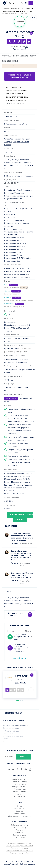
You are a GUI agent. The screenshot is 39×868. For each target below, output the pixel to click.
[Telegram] (9, 769)
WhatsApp (9, 139)
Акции (15, 61)
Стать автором (20, 784)
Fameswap (21, 676)
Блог (20, 794)
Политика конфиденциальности (20, 846)
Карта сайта (24, 853)
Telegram (18, 139)
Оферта (14, 853)
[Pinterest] (17, 769)
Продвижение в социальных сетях (20, 637)
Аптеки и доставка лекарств (15, 725)
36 (27, 47)
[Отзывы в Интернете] (5, 3)
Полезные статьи (19, 792)
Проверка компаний (19, 787)
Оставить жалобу (20, 782)
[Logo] (20, 21)
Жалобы (6, 61)
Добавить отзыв (31, 3)
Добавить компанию (19, 825)
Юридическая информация (19, 843)
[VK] (13, 769)
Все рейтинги (20, 658)
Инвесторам (20, 814)
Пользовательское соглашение (19, 851)
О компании (8, 56)
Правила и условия (19, 848)
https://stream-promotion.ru (16, 124)
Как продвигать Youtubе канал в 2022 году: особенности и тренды (22, 576)
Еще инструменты (20, 66)
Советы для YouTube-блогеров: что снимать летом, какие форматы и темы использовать (22, 537)
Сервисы (19, 811)
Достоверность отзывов (20, 816)
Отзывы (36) (22, 56)
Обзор (33, 56)
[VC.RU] (30, 769)
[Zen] (22, 769)
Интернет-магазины (11, 728)
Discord (8, 145)
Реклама (19, 830)
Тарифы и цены (20, 835)
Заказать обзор (19, 828)
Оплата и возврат (20, 838)
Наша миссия (19, 809)
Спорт (8, 742)
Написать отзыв (19, 779)
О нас (20, 806)
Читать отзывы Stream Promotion (21, 517)
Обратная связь (20, 789)
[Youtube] (26, 769)
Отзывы (18, 679)
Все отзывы (20, 797)
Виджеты (19, 833)
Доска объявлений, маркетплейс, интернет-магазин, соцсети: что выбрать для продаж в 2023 (22, 556)
